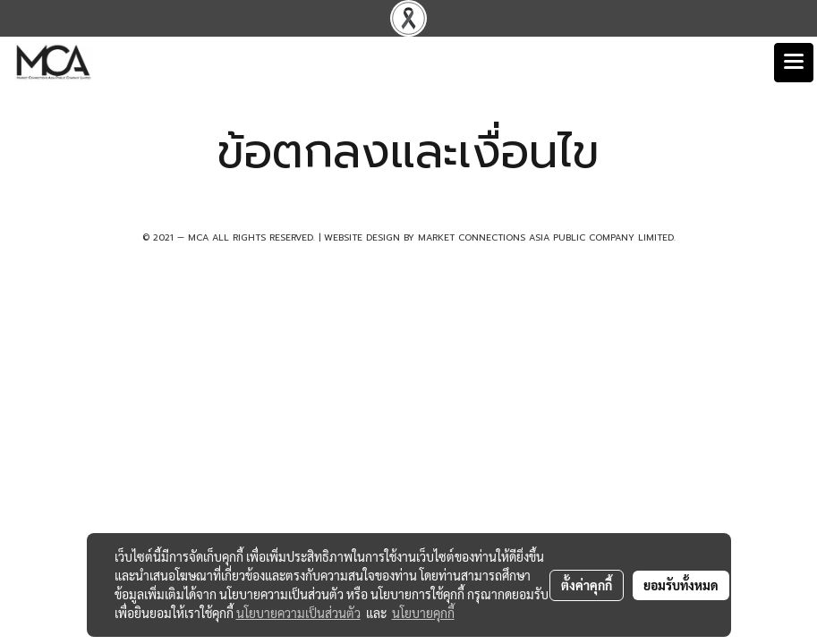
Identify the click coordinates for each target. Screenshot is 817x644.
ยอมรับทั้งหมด (681, 585)
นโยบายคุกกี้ (423, 613)
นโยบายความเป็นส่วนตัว (298, 613)
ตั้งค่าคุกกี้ (587, 585)
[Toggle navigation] (794, 63)
